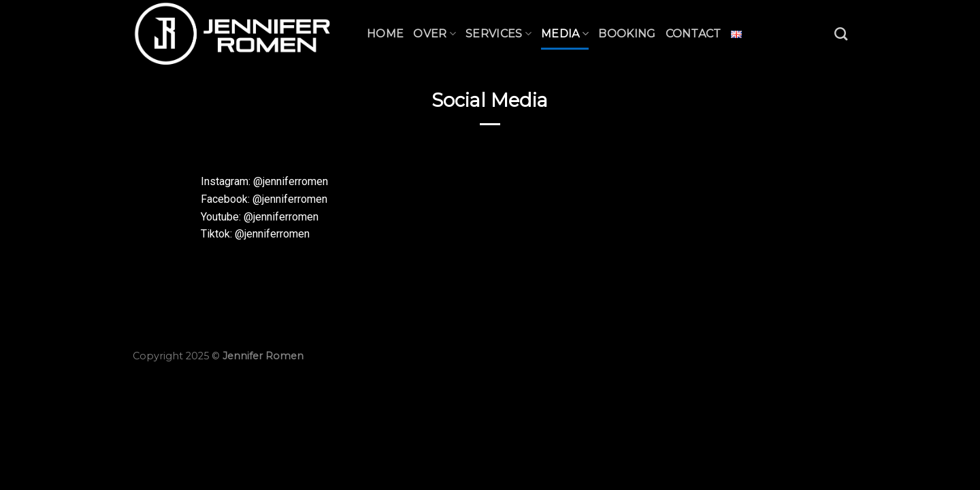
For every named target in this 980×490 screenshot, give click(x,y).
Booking (627, 34)
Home (385, 34)
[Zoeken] (841, 34)
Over (435, 34)
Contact (693, 34)
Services (499, 34)
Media (565, 34)
